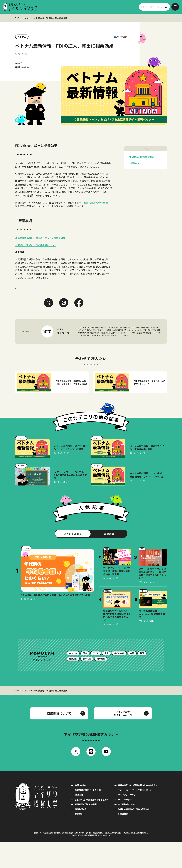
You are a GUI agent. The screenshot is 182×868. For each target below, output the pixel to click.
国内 (85, 679)
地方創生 (101, 685)
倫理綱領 (79, 821)
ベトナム (25, 18)
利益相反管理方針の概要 (86, 830)
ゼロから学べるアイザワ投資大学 (20, 7)
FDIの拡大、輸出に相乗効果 (141, 157)
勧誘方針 (79, 840)
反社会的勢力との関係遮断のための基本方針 (138, 811)
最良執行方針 (81, 835)
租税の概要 (123, 840)
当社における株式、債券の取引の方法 (135, 835)
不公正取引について (127, 830)
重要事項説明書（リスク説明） (89, 816)
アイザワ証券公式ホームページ (123, 739)
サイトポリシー (125, 825)
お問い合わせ (81, 811)
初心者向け (119, 679)
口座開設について (59, 739)
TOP (17, 18)
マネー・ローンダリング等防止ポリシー (136, 816)
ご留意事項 (134, 163)
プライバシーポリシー (128, 821)
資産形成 (87, 685)
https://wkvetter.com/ (96, 203)
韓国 (142, 679)
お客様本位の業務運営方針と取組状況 (92, 825)
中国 (132, 679)
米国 (106, 679)
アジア (96, 679)
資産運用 (73, 685)
